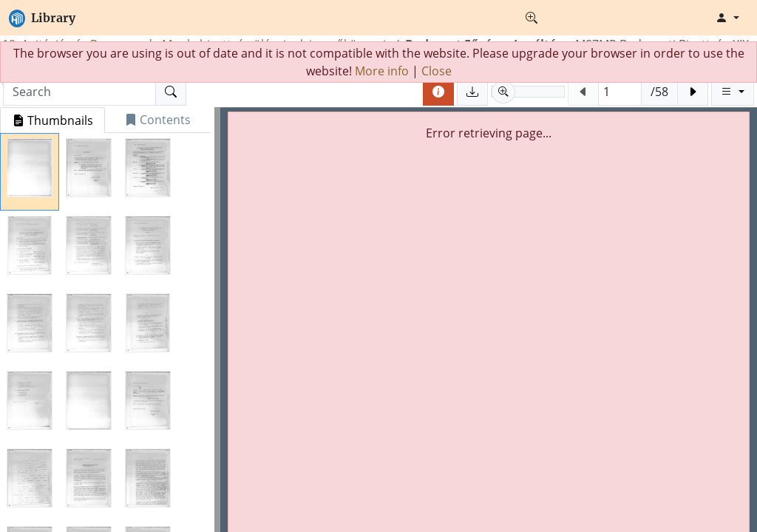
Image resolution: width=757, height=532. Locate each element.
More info (382, 71)
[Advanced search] (532, 18)
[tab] (52, 120)
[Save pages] (472, 92)
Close (437, 71)
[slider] (528, 92)
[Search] (171, 92)
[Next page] (693, 92)
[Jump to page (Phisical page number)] (620, 92)
